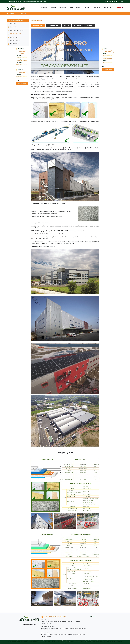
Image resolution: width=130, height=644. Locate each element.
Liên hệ (105, 7)
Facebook (93, 617)
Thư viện (86, 7)
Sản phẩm (63, 7)
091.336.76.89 (108, 70)
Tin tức (78, 7)
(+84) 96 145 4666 (107, 59)
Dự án (71, 7)
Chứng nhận (78, 25)
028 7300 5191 (22, 84)
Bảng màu (90, 25)
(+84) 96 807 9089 (107, 62)
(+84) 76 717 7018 (22, 57)
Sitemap (121, 2)
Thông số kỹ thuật (53, 25)
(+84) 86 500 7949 (22, 64)
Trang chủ (44, 7)
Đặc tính (66, 25)
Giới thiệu (53, 7)
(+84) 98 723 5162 (22, 61)
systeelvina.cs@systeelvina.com (37, 2)
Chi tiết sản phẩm (38, 25)
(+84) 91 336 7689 (107, 55)
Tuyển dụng (96, 7)
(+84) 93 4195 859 (22, 76)
